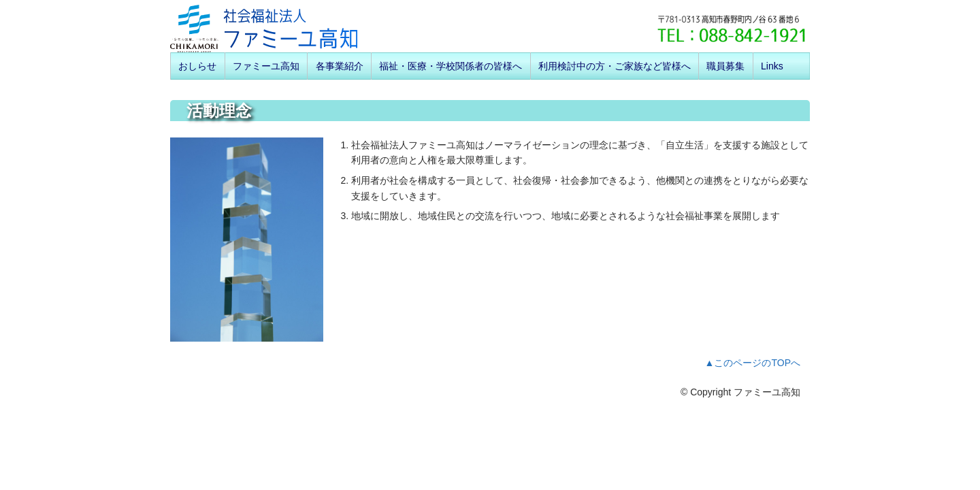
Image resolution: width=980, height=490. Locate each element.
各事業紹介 (340, 66)
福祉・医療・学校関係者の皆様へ (451, 66)
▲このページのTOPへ (753, 363)
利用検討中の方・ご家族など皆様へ (615, 66)
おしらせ (197, 66)
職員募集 (725, 66)
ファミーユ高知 (266, 66)
